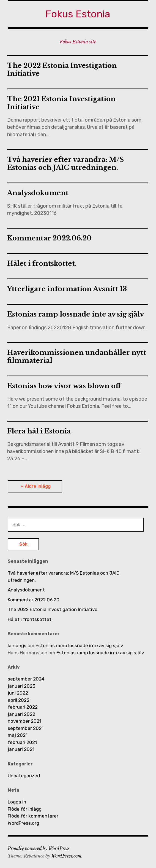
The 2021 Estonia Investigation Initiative (61, 103)
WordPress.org (23, 823)
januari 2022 (21, 714)
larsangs (17, 645)
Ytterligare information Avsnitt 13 (67, 289)
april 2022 (19, 700)
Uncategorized (24, 776)
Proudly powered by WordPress (39, 848)
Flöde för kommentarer (33, 816)
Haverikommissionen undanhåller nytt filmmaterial (77, 357)
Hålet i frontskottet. (42, 263)
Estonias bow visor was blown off (64, 386)
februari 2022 (23, 707)
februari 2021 (22, 742)
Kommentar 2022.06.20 (49, 238)
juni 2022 (18, 693)
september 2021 (26, 728)
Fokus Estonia (78, 14)
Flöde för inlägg (25, 809)
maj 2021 (18, 735)
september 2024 (26, 679)
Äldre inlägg (38, 486)
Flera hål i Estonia (39, 431)
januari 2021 (21, 749)
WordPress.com (66, 856)
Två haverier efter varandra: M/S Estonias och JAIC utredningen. (65, 164)
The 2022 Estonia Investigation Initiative (62, 69)
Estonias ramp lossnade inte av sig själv (76, 314)
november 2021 (24, 721)
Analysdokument (38, 193)
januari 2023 (21, 686)
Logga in (17, 802)
